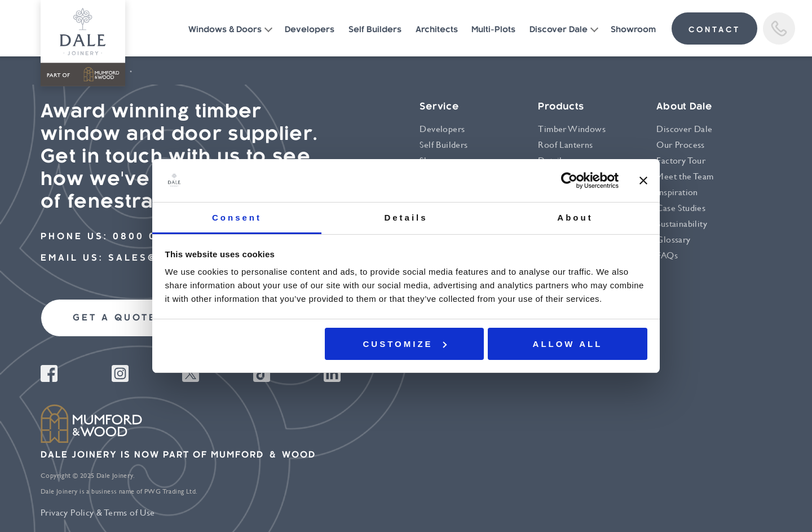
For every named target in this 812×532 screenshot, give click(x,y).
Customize (405, 344)
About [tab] (575, 217)
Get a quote (115, 318)
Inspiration (677, 192)
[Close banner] (643, 181)
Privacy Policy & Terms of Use (98, 513)
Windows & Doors (225, 30)
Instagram (120, 373)
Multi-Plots (493, 30)
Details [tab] (406, 217)
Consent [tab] (237, 217)
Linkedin (332, 373)
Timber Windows (572, 129)
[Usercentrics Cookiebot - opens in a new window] (569, 181)
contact (714, 30)
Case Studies (681, 208)
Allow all (568, 344)
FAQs (667, 255)
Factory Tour (681, 161)
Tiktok (262, 373)
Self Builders (375, 30)
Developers (310, 30)
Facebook (49, 373)
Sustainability (682, 224)
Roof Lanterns (565, 145)
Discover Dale (559, 30)
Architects (437, 30)
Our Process (680, 145)
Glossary (673, 239)
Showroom (633, 30)
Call (779, 28)
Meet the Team (685, 176)
